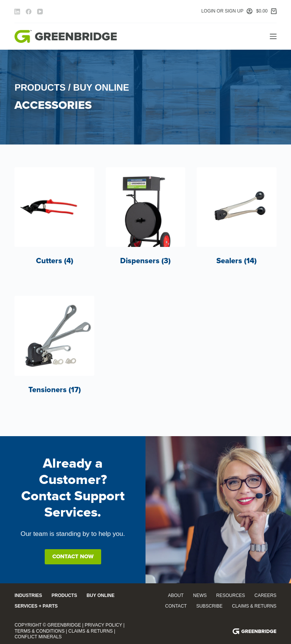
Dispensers (145, 261)
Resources (231, 595)
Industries (28, 595)
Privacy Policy (104, 625)
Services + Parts (36, 606)
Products (64, 595)
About (176, 595)
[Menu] (273, 36)
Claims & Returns (254, 606)
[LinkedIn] (17, 12)
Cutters (55, 261)
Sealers (236, 261)
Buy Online (100, 595)
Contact (176, 606)
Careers (266, 595)
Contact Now (73, 556)
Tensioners (55, 390)
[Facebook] (29, 12)
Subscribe (209, 606)
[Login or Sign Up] (227, 11)
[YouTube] (40, 12)
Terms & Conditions (39, 631)
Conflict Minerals (38, 637)
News (200, 595)
